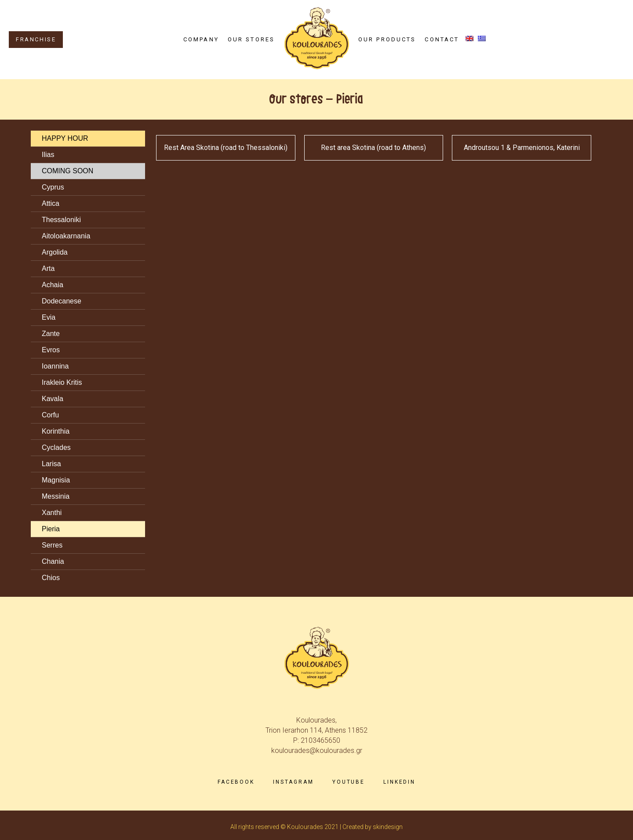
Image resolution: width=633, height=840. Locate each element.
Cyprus (53, 187)
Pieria (51, 529)
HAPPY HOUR (65, 138)
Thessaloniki (61, 220)
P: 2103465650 (317, 740)
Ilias (48, 155)
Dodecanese (62, 301)
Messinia (56, 496)
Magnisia (56, 480)
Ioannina (55, 366)
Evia (49, 317)
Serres (52, 545)
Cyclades (56, 447)
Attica (51, 203)
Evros (51, 350)
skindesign (388, 827)
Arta (48, 268)
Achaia (53, 285)
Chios (51, 578)
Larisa (51, 464)
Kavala (53, 399)
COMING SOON (67, 171)
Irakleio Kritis (62, 382)
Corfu (50, 415)
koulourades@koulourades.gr (317, 751)
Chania (53, 561)
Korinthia (56, 431)
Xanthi (52, 513)
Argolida (55, 252)
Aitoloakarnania (66, 236)
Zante (51, 334)
